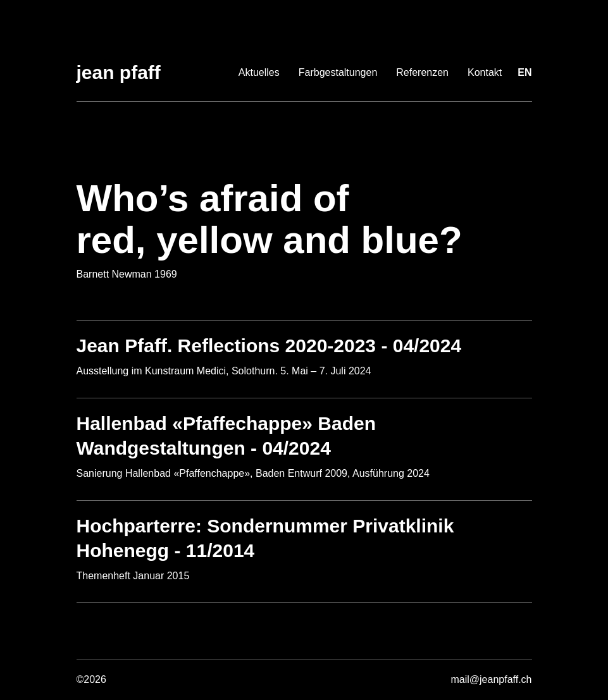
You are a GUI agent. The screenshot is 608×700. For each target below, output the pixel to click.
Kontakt (485, 72)
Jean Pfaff (119, 72)
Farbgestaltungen (338, 72)
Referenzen (422, 72)
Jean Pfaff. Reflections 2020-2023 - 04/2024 (269, 346)
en (524, 72)
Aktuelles (259, 72)
